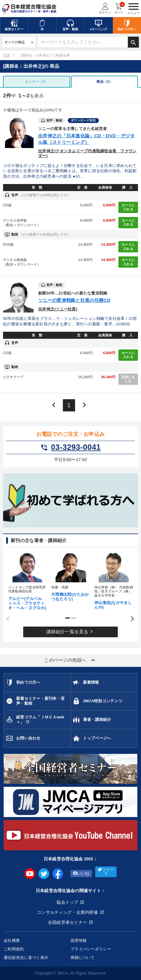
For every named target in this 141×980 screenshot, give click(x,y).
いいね (81, 873)
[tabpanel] (28, 580)
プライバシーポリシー (91, 949)
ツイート (106, 872)
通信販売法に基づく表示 (26, 958)
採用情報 (79, 940)
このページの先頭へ (70, 660)
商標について (83, 958)
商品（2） (104, 81)
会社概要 (12, 940)
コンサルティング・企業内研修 (67, 912)
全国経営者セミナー (68, 922)
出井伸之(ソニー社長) (58, 309)
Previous (6, 619)
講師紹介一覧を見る (70, 632)
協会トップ (67, 902)
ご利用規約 (14, 949)
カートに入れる (128, 207)
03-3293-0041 (70, 447)
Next (130, 619)
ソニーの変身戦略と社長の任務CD (74, 300)
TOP (7, 55)
